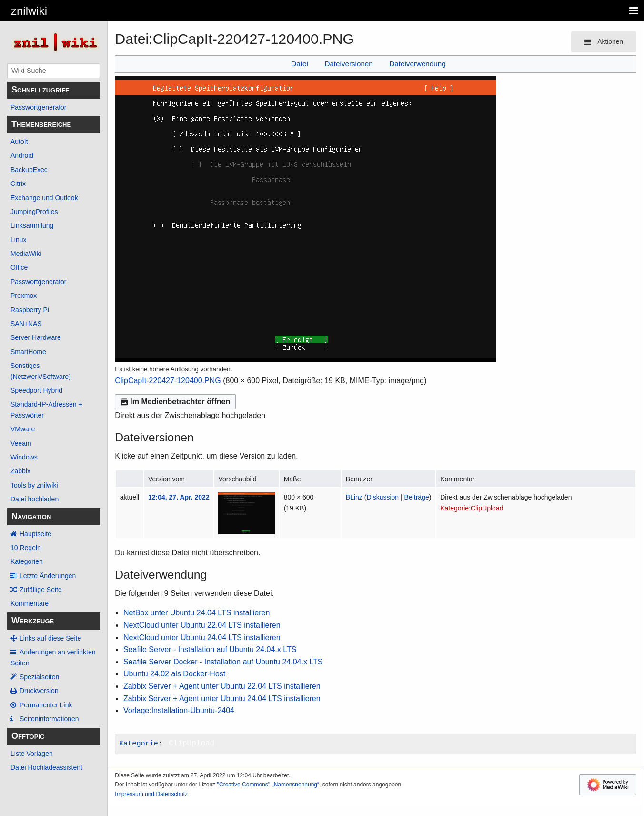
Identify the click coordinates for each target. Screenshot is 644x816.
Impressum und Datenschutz (151, 794)
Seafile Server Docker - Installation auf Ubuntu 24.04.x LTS (223, 662)
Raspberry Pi (30, 310)
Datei (299, 64)
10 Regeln (26, 548)
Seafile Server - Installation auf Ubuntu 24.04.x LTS (210, 649)
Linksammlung (32, 225)
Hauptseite (35, 534)
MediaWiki (26, 254)
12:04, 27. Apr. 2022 (179, 497)
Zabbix (20, 471)
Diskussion (382, 497)
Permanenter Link (46, 705)
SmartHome (28, 352)
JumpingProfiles (34, 212)
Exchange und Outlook (44, 198)
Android (22, 155)
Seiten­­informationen (49, 719)
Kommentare (30, 603)
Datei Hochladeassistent (46, 767)
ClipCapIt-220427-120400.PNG (168, 381)
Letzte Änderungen (48, 576)
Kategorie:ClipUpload (472, 508)
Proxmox (24, 296)
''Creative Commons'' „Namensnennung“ (268, 785)
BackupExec (29, 170)
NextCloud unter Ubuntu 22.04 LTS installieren (202, 625)
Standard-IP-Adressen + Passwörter (46, 409)
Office (19, 267)
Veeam (21, 443)
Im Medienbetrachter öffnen (175, 402)
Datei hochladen (35, 499)
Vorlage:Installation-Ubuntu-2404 (179, 710)
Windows (24, 457)
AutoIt (19, 142)
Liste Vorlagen (32, 754)
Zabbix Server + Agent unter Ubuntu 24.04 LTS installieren (222, 699)
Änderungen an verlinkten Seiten (53, 657)
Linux (18, 240)
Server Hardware (36, 337)
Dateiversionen (348, 64)
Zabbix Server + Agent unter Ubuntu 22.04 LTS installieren (222, 686)
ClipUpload (191, 744)
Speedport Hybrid (36, 390)
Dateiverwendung (417, 64)
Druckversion (39, 691)
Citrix (18, 184)
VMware (23, 429)
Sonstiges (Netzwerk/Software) (41, 371)
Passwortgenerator (39, 107)
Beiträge (417, 497)
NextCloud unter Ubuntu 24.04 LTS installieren (202, 637)
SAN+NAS (26, 324)
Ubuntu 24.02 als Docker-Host (174, 674)
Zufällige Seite (41, 590)
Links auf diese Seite (50, 638)
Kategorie (139, 744)
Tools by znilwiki (34, 485)
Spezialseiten (39, 677)
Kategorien (27, 561)
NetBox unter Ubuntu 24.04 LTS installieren (196, 613)
